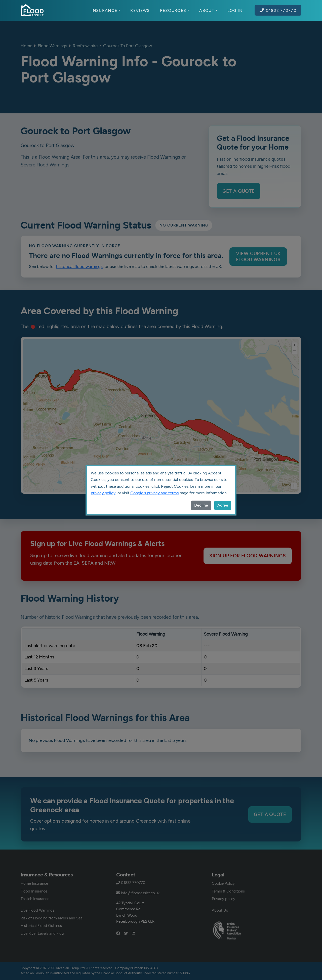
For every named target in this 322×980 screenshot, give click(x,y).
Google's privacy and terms (154, 493)
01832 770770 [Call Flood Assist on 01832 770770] (278, 10)
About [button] (208, 10)
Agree (223, 505)
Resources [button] (175, 10)
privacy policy (103, 493)
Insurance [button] (106, 10)
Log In (235, 10)
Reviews (140, 10)
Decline (201, 505)
